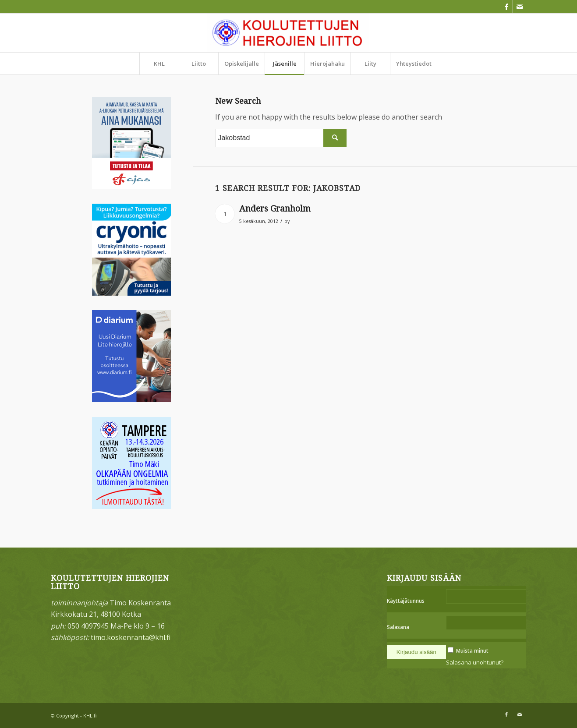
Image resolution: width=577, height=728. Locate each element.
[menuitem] (159, 64)
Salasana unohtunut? (475, 662)
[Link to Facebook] (506, 7)
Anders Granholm (275, 209)
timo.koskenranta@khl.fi (131, 637)
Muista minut (472, 651)
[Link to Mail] (520, 7)
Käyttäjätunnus (406, 601)
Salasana (398, 627)
